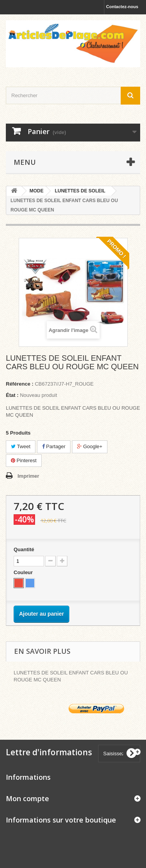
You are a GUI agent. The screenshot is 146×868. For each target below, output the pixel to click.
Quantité (24, 549)
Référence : (20, 384)
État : (12, 395)
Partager (54, 446)
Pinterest (24, 460)
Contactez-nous (122, 7)
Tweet (21, 446)
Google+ (90, 446)
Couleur (24, 572)
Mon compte (27, 798)
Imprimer (28, 476)
